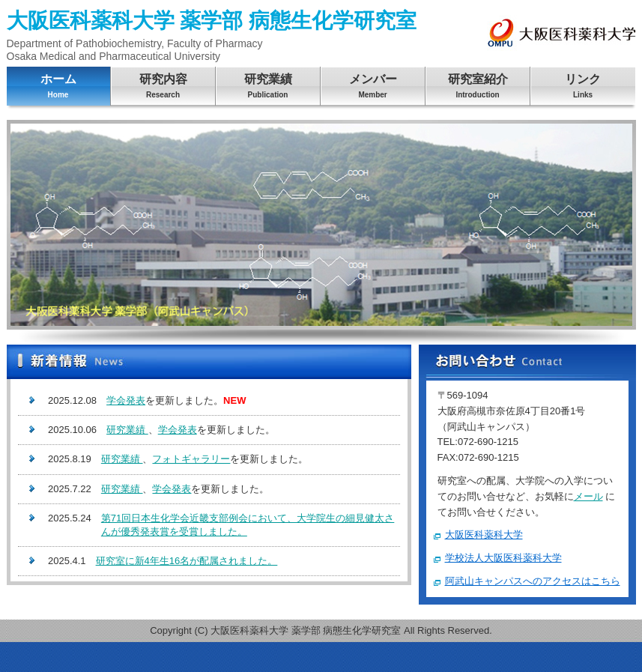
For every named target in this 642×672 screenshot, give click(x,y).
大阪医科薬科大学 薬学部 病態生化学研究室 (212, 36)
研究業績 (268, 88)
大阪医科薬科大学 (484, 535)
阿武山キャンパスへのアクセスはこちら (533, 581)
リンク (583, 88)
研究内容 (163, 88)
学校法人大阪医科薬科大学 (503, 558)
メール (588, 496)
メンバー (373, 88)
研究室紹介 (478, 88)
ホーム (58, 88)
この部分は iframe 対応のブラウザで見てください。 (209, 484)
